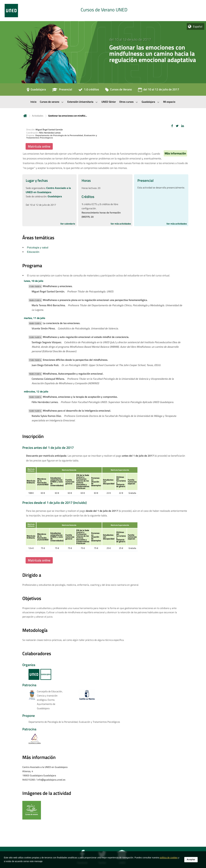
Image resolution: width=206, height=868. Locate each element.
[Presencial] (62, 90)
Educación (33, 252)
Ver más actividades (121, 224)
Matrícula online (39, 146)
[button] (172, 126)
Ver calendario (68, 224)
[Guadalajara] (36, 90)
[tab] (103, 11)
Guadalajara (55, 196)
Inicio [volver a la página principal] (25, 116)
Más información (175, 153)
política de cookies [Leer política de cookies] (169, 859)
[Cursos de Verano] (119, 90)
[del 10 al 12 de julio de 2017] (159, 90)
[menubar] (103, 102)
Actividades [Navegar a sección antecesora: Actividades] (38, 116)
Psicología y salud (38, 248)
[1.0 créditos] (89, 90)
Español (198, 26)
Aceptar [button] (191, 860)
